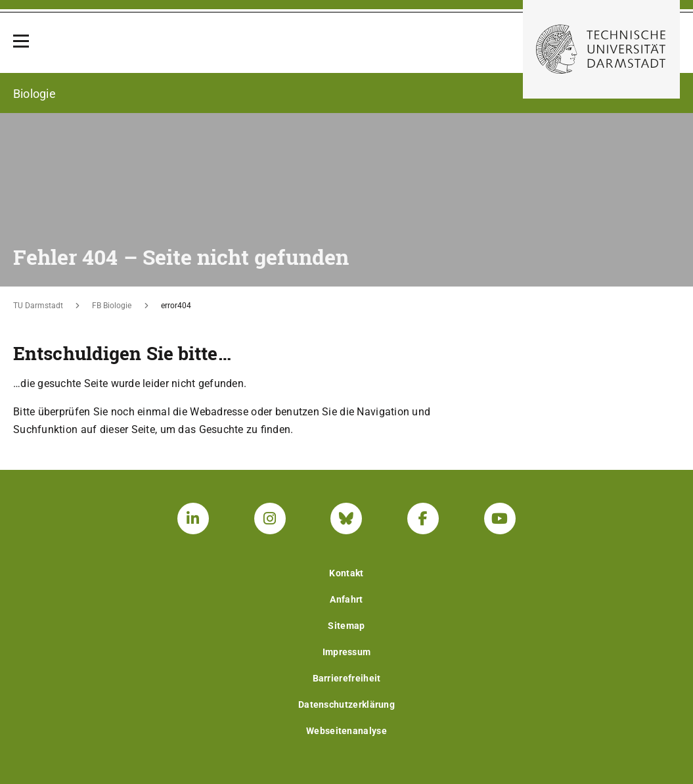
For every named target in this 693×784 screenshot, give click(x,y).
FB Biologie (112, 306)
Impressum (347, 652)
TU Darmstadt (38, 306)
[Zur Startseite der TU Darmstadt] (601, 49)
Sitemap (346, 626)
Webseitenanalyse (346, 731)
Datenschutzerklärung (346, 704)
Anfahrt (346, 599)
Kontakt (346, 573)
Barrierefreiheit (347, 678)
